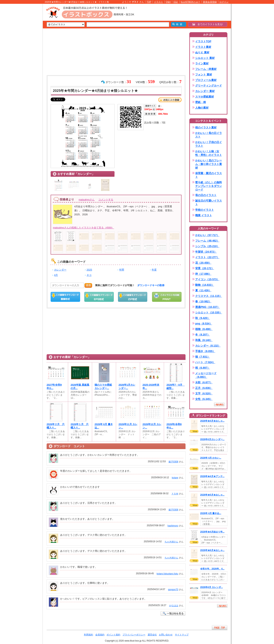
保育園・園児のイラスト (209, 175)
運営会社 (152, 635)
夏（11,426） (203, 290)
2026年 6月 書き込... (104, 426)
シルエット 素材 (205, 58)
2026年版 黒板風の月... (80, 386)
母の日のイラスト (206, 195)
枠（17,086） (203, 274)
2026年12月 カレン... (152, 426)
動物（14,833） (205, 285)
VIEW (194, 431)
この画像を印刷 (167, 297)
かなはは (174, 606)
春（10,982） (203, 301)
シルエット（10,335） (209, 312)
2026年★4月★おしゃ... (212, 421)
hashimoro (173, 526)
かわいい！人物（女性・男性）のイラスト (209, 153)
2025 (89, 270)
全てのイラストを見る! (208, 24)
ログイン (224, 2)
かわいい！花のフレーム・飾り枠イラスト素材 (209, 164)
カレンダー (60, 270)
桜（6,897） (203, 368)
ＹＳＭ (175, 494)
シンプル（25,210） (207, 246)
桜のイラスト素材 (206, 127)
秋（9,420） (203, 318)
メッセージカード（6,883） (206, 375)
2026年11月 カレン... (128, 426)
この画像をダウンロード (65, 297)
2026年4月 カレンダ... (211, 587)
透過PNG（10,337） (207, 307)
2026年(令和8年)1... (174, 426)
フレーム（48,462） (207, 241)
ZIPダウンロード (133, 297)
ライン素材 (202, 63)
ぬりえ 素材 (202, 52)
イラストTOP (203, 41)
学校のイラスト (205, 210)
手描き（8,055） (205, 351)
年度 (154, 270)
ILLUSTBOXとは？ (190, 2)
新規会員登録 (210, 2)
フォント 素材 (204, 74)
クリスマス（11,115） (209, 296)
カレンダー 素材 (205, 91)
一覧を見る (219, 405)
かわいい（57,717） (207, 235)
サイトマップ (182, 635)
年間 (122, 270)
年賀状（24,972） (206, 252)
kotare (175, 478)
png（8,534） (204, 324)
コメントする (106, 200)
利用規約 (88, 635)
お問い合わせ (166, 635)
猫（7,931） (203, 357)
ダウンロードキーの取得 (151, 285)
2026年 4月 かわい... (211, 458)
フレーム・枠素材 (206, 69)
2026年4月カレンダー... (212, 439)
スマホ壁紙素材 (205, 97)
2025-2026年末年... (151, 386)
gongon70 (173, 590)
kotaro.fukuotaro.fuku (167, 574)
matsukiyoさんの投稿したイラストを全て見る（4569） (83, 228)
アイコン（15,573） (207, 279)
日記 (176, 2)
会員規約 (100, 635)
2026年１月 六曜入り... (80, 426)
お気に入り (170, 100)
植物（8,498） (204, 329)
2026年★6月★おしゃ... (212, 550)
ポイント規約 (113, 635)
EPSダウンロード (99, 297)
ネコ (89, 275)
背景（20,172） (205, 268)
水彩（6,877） (204, 382)
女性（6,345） (204, 399)
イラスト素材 (203, 47)
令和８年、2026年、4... (212, 569)
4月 (56, 275)
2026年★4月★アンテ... (212, 476)
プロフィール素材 (206, 80)
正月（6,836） (204, 388)
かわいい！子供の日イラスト (209, 144)
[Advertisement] (25, 63)
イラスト (159, 2)
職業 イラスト (204, 215)
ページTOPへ (220, 628)
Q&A (168, 2)
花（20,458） (203, 263)
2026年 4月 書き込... (211, 513)
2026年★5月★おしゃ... (212, 495)
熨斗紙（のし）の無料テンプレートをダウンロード (209, 186)
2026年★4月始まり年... (212, 532)
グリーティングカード (209, 86)
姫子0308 (173, 462)
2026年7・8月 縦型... (176, 386)
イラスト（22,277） (207, 257)
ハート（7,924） (205, 362)
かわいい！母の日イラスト (209, 135)
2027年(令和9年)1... (54, 386)
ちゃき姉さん (171, 542)
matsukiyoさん (87, 200)
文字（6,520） (204, 393)
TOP (149, 2)
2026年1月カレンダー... (127, 386)
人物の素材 (202, 108)
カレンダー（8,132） (208, 346)
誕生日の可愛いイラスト (209, 202)
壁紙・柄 (201, 102)
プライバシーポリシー (134, 635)
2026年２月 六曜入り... (56, 426)
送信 (88, 285)
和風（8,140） (204, 340)
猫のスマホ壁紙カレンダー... (103, 386)
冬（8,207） (203, 335)
